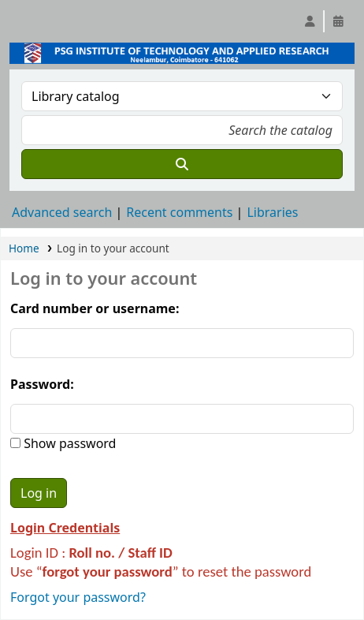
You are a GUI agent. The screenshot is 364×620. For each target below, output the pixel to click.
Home (24, 248)
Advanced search (62, 212)
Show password (68, 443)
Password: (42, 384)
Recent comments (179, 212)
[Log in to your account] (310, 21)
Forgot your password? (78, 597)
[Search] (182, 164)
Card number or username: (95, 308)
